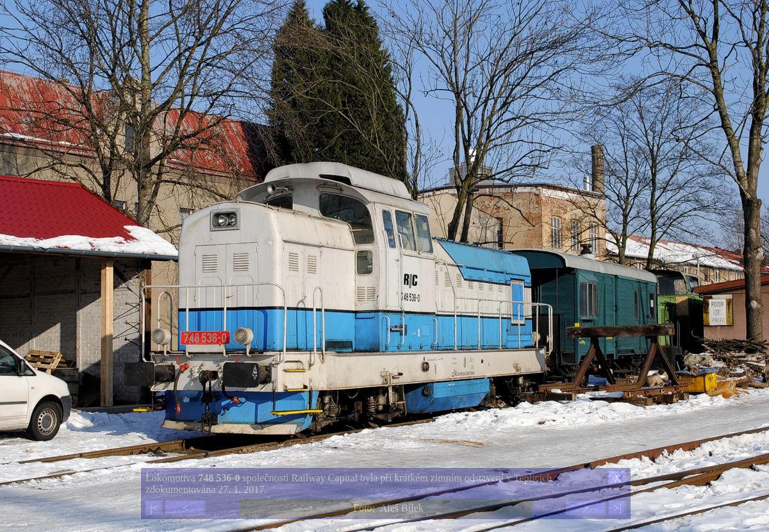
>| (617, 508)
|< (154, 508)
